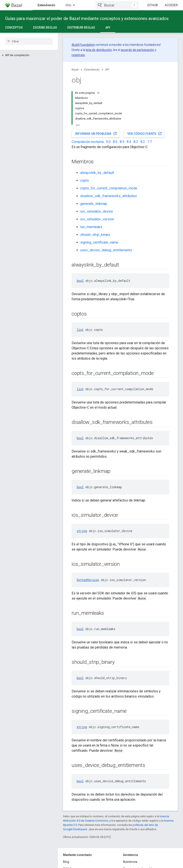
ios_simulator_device (97, 211)
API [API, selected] (108, 28)
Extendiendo (92, 70)
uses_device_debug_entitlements (106, 250)
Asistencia (130, 862)
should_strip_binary (95, 235)
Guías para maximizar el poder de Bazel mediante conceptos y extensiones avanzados (87, 18)
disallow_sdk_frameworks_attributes (108, 196)
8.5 (122, 142)
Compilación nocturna (88, 142)
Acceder (171, 5)
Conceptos (14, 28)
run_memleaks (91, 227)
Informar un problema (96, 133)
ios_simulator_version (97, 219)
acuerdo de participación (138, 50)
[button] (29, 55)
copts (85, 180)
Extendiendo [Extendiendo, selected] (46, 5)
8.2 (143, 142)
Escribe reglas (45, 28)
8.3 (136, 142)
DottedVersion (88, 580)
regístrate (78, 55)
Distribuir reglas (81, 28)
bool (80, 281)
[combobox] (117, 5)
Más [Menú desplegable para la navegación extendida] (68, 5)
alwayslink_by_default (97, 173)
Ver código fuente (145, 133)
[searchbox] (29, 41)
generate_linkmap (94, 204)
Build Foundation (84, 45)
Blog (66, 862)
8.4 (129, 142)
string (82, 531)
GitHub (152, 5)
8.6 (115, 142)
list (80, 330)
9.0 (108, 142)
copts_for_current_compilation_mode (109, 188)
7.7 (150, 142)
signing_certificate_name (99, 242)
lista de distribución (99, 50)
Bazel (75, 70)
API (107, 70)
